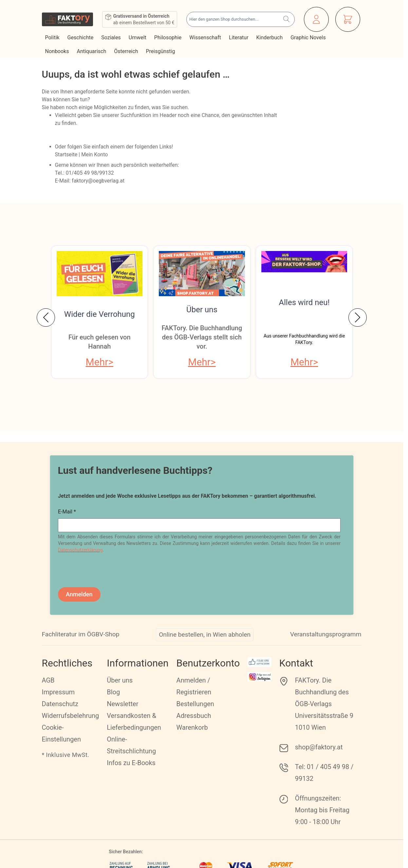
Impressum (58, 692)
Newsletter (122, 704)
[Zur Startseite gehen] (68, 19)
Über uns (202, 310)
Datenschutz (60, 704)
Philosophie (168, 38)
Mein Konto (94, 154)
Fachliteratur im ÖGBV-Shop (81, 634)
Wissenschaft (206, 38)
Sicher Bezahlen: (126, 852)
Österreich (127, 51)
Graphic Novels (309, 38)
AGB (48, 680)
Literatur (239, 38)
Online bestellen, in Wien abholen (205, 635)
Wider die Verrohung (100, 314)
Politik (53, 38)
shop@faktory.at (319, 747)
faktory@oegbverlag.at (98, 181)
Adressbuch (194, 716)
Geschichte (81, 38)
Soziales (112, 38)
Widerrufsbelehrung (71, 716)
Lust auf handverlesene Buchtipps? (135, 470)
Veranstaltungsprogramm (326, 634)
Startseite (66, 154)
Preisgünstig (161, 51)
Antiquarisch (92, 51)
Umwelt (138, 38)
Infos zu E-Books (131, 763)
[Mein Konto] (316, 19)
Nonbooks (58, 51)
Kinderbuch (270, 38)
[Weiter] (358, 318)
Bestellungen (195, 704)
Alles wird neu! (304, 302)
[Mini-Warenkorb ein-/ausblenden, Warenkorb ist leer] (348, 19)
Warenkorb (192, 727)
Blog (113, 692)
